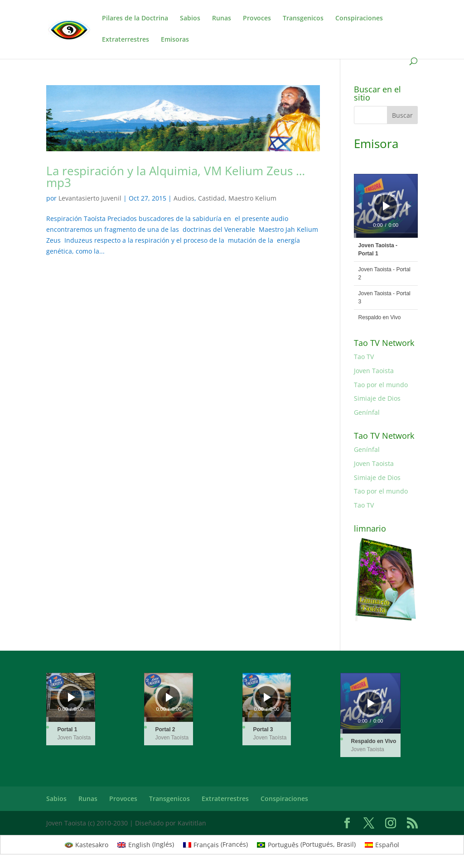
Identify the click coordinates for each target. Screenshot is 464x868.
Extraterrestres (126, 40)
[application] (386, 206)
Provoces (257, 19)
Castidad (211, 198)
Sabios (190, 19)
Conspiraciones (359, 19)
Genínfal (367, 412)
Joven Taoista (374, 371)
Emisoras (175, 40)
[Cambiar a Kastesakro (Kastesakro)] (87, 844)
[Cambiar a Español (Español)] (382, 844)
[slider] (386, 235)
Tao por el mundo (381, 385)
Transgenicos (303, 19)
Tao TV (364, 357)
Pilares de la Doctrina (135, 19)
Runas (222, 19)
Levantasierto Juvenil (90, 198)
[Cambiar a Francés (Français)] (216, 844)
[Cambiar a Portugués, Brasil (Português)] (306, 844)
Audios (184, 198)
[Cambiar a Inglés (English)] (146, 844)
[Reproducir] (387, 206)
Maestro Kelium (252, 198)
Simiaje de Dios (377, 398)
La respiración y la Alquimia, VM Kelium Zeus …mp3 (176, 177)
